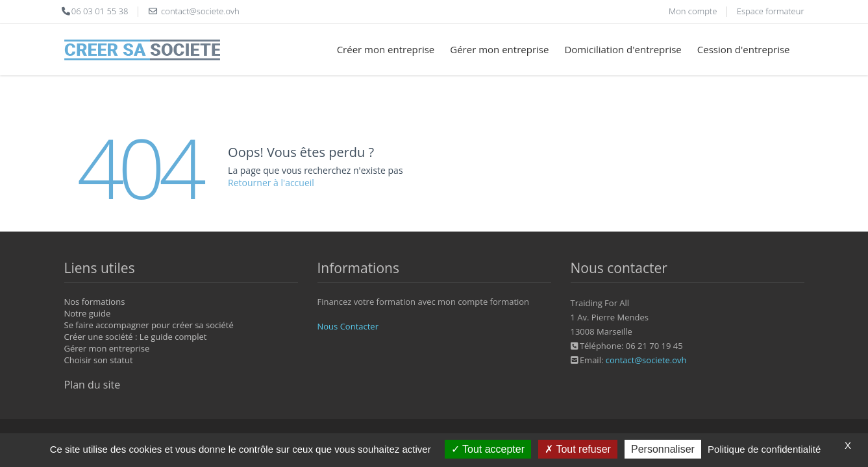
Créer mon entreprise (386, 49)
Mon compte (693, 11)
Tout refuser (578, 449)
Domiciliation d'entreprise (623, 49)
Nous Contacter (348, 326)
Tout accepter (488, 449)
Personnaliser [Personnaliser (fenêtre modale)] (663, 449)
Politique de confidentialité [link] (764, 449)
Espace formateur (771, 11)
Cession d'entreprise (744, 49)
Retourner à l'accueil (271, 183)
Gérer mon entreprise (499, 49)
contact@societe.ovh (646, 360)
